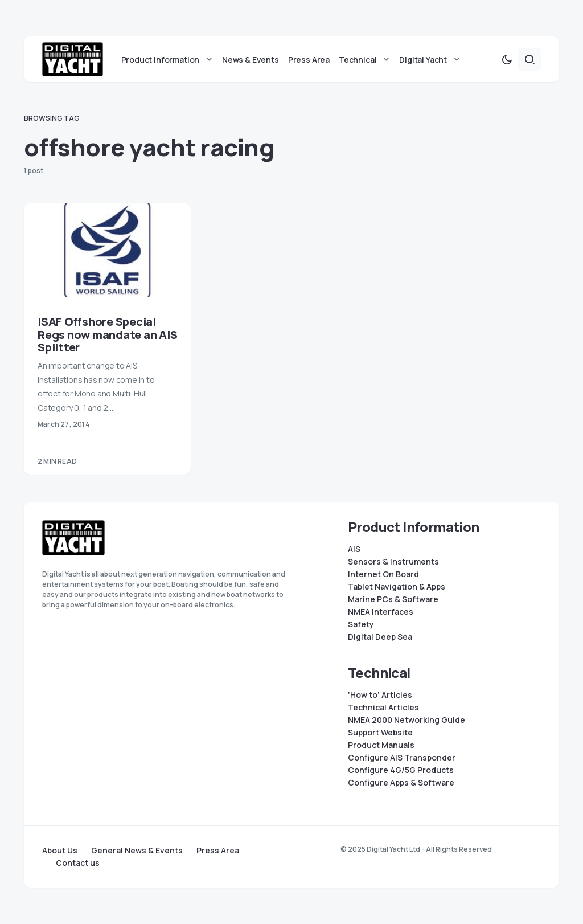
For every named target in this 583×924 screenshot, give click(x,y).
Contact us (78, 863)
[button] (507, 59)
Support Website (380, 733)
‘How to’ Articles (380, 695)
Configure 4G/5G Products (401, 770)
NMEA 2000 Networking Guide (407, 720)
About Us (60, 851)
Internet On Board (383, 574)
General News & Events (137, 851)
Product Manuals (381, 745)
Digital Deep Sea (380, 637)
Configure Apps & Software (401, 783)
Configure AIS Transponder (402, 758)
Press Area (218, 851)
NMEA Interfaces (381, 612)
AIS (354, 549)
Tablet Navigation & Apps (397, 587)
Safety (361, 624)
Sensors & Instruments (393, 562)
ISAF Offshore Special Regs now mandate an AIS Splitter (107, 335)
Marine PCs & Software (393, 599)
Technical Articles (383, 708)
